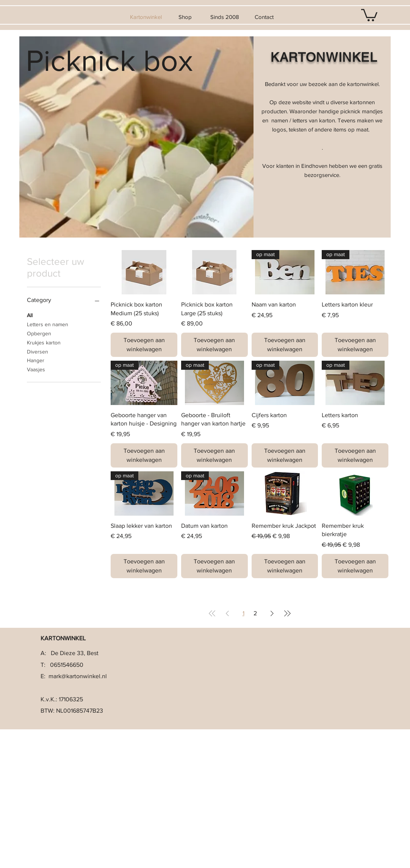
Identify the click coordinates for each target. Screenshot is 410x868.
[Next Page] (272, 613)
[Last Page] (287, 613)
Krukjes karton (44, 342)
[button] (369, 14)
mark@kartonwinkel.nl (78, 676)
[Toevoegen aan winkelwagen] (144, 345)
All (30, 315)
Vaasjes (36, 369)
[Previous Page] (227, 613)
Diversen (38, 351)
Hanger (36, 360)
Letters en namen (48, 324)
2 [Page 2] (255, 613)
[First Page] (212, 613)
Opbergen (39, 333)
